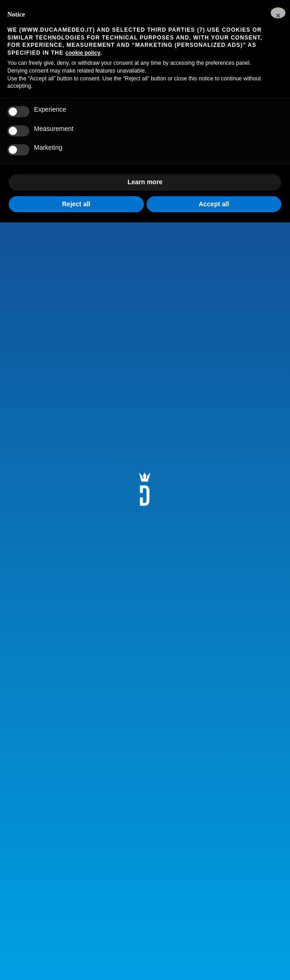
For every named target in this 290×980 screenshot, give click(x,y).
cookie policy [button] (83, 53)
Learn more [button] (145, 182)
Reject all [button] (76, 204)
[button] (278, 13)
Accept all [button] (214, 204)
